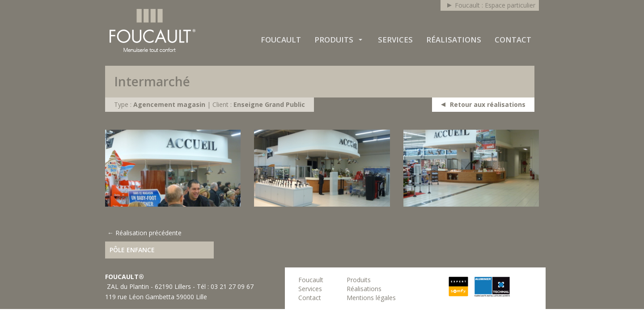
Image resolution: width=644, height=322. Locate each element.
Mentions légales (371, 298)
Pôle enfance (132, 250)
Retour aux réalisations (488, 104)
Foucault (281, 40)
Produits (334, 40)
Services (395, 40)
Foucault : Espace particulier (495, 5)
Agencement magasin (169, 104)
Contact (513, 40)
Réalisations (454, 40)
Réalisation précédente (148, 233)
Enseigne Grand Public (269, 104)
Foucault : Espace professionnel (153, 30)
